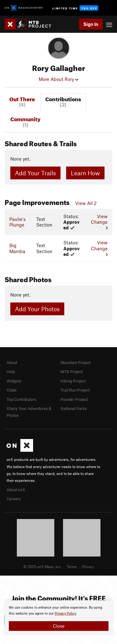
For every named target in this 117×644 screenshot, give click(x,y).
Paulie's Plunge (17, 222)
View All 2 (86, 203)
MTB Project (72, 372)
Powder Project (74, 399)
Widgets (14, 381)
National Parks (74, 408)
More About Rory (58, 79)
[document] (58, 618)
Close (59, 626)
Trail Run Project (75, 390)
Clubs (12, 390)
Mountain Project (76, 362)
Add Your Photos (37, 309)
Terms (72, 567)
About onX (16, 490)
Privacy (88, 567)
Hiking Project (73, 381)
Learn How (85, 173)
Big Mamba (17, 248)
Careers (14, 499)
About (12, 362)
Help (11, 372)
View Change (99, 222)
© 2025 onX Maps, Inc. (42, 567)
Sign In (91, 24)
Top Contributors (21, 399)
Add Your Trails (35, 173)
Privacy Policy (65, 614)
